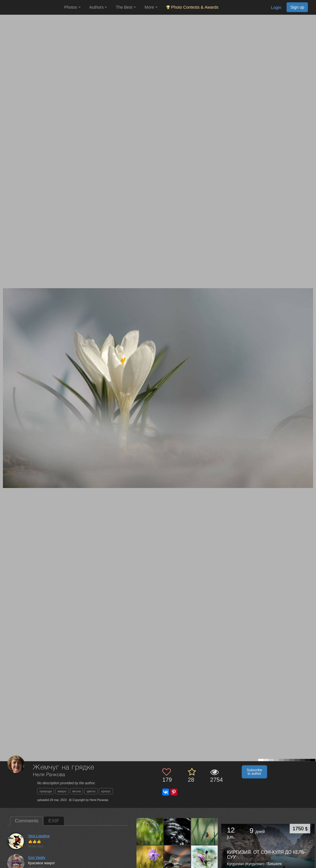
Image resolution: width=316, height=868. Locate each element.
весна (77, 791)
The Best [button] (126, 7)
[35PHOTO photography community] (31, 7)
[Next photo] (310, 380)
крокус (106, 791)
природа (46, 791)
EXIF (54, 821)
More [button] (151, 7)
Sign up (297, 7)
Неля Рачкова (49, 775)
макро (62, 791)
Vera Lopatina (39, 836)
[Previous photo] (5, 380)
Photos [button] (72, 7)
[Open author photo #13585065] (150, 858)
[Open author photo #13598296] (177, 831)
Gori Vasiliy (37, 858)
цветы (91, 791)
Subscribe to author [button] (254, 772)
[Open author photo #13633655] (150, 831)
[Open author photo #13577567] (177, 858)
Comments (27, 821)
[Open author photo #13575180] (205, 858)
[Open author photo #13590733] (205, 831)
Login (276, 8)
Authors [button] (98, 7)
